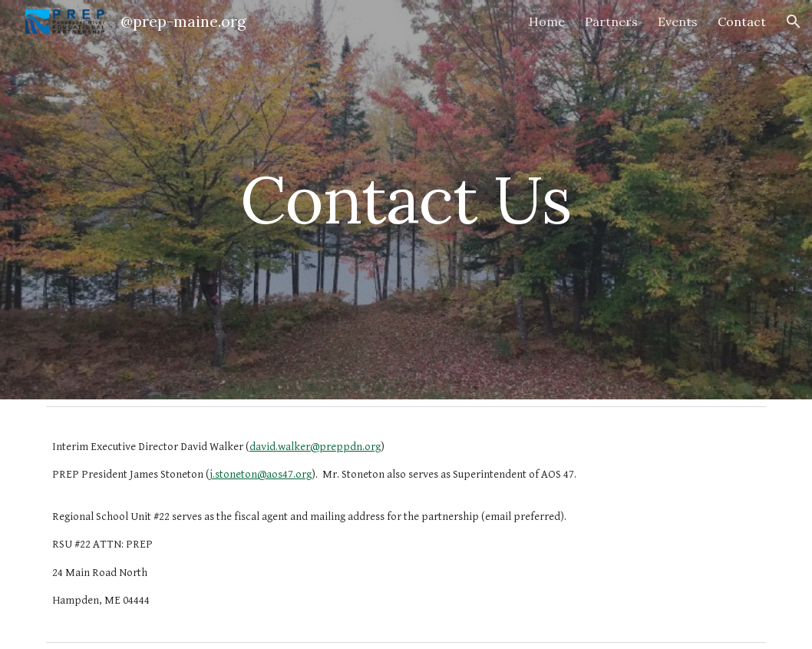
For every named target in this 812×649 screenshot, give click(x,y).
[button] (794, 22)
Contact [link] (742, 22)
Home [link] (547, 22)
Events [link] (678, 22)
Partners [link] (611, 22)
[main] (406, 199)
